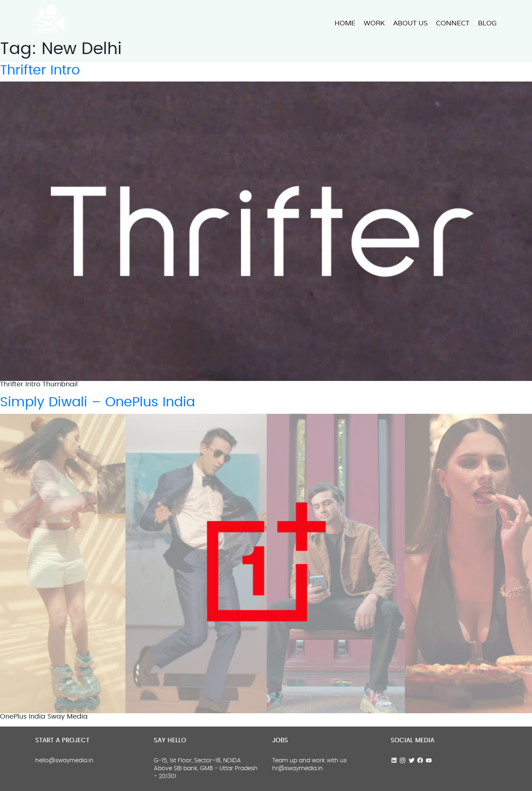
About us (410, 23)
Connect (453, 23)
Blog (487, 23)
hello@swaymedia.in (64, 761)
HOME (345, 23)
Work (374, 23)
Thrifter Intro (40, 70)
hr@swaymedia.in (298, 769)
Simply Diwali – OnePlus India (97, 402)
